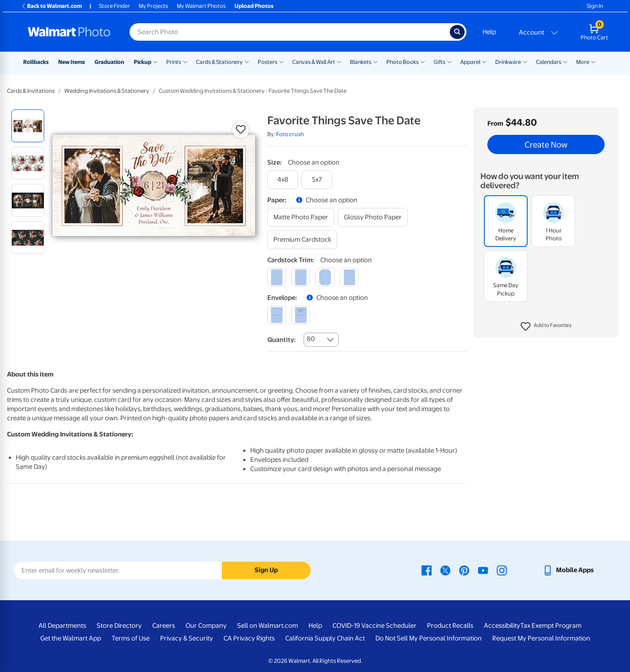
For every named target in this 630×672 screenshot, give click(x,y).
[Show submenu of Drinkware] (525, 61)
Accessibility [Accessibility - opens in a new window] (502, 626)
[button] (546, 327)
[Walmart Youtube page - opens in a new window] (483, 570)
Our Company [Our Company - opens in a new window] (206, 626)
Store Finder (114, 6)
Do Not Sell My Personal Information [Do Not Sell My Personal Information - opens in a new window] (429, 638)
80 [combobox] (311, 339)
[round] (301, 277)
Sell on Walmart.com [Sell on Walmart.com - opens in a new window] (268, 626)
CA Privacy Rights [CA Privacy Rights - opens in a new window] (249, 638)
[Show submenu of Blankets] (375, 61)
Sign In (595, 6)
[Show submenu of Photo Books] (423, 61)
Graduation (109, 62)
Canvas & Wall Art (314, 62)
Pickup (143, 62)
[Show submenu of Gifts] (449, 61)
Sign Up (266, 570)
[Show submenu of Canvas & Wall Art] (339, 61)
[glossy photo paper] (373, 217)
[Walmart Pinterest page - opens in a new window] (464, 570)
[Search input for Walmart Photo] (290, 32)
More (583, 62)
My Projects (153, 6)
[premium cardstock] (302, 240)
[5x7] (317, 180)
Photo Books (402, 62)
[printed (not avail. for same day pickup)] (301, 315)
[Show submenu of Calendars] (565, 61)
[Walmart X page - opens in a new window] (445, 570)
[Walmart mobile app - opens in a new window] (568, 570)
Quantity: (282, 340)
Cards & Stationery (219, 62)
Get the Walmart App (71, 638)
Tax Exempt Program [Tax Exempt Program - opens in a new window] (551, 626)
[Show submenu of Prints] (185, 61)
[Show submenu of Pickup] (155, 61)
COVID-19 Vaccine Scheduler (374, 626)
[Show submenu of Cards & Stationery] (247, 61)
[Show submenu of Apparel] (484, 61)
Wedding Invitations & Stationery (107, 91)
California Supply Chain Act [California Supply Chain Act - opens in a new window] (325, 638)
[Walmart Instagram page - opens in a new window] (502, 570)
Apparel (470, 62)
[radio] (28, 126)
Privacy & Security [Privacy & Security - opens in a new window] (187, 638)
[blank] (277, 315)
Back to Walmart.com (51, 6)
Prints (174, 62)
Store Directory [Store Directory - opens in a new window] (119, 626)
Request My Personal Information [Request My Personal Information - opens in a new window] (541, 638)
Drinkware (508, 62)
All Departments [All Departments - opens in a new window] (62, 626)
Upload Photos (254, 6)
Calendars (549, 62)
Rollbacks (36, 62)
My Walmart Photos (201, 6)
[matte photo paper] (301, 217)
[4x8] (283, 180)
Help (489, 32)
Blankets (361, 62)
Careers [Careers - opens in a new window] (164, 626)
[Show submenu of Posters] (281, 61)
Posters (268, 62)
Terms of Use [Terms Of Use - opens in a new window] (131, 638)
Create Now (546, 144)
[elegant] (325, 277)
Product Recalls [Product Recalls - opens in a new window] (450, 626)
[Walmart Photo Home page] (69, 32)
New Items (72, 62)
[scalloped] (349, 277)
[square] (277, 277)
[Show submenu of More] (593, 61)
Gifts (439, 62)
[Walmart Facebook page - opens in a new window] (427, 570)
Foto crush (290, 134)
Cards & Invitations (31, 91)
